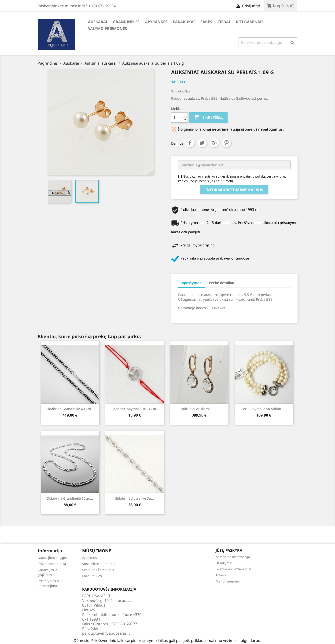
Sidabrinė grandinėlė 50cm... (70, 498)
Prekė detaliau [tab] (222, 283)
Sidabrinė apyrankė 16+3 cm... (135, 409)
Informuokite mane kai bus (234, 190)
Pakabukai (184, 22)
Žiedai (224, 22)
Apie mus (90, 558)
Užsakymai (224, 563)
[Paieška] (268, 42)
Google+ (214, 143)
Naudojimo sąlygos (53, 558)
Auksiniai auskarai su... (199, 409)
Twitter (202, 143)
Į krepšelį (208, 117)
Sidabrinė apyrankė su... (134, 498)
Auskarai (98, 22)
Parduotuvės (92, 576)
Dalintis (190, 143)
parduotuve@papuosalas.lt (106, 633)
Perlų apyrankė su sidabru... (264, 409)
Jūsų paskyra (229, 550)
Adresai (222, 575)
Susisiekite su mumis (99, 564)
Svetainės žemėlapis (98, 570)
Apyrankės (156, 22)
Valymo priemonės (107, 29)
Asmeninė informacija (233, 557)
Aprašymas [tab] (191, 283)
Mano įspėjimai (228, 581)
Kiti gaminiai (249, 22)
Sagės (206, 22)
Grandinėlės (126, 22)
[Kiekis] (177, 117)
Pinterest (226, 143)
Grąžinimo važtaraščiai (233, 569)
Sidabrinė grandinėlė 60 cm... (70, 409)
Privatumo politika (52, 564)
